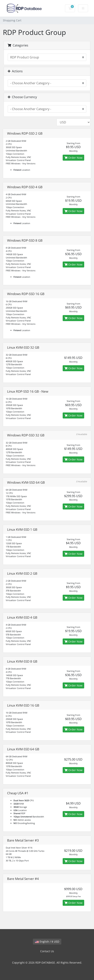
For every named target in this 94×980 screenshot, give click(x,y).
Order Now (73, 158)
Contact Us (47, 951)
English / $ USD (47, 942)
